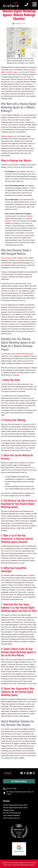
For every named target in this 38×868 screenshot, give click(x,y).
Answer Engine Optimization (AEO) (15, 808)
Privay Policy (7, 865)
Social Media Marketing (12, 815)
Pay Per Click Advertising (12, 813)
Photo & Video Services (11, 818)
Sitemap (33, 863)
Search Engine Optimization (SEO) (15, 805)
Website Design (9, 810)
